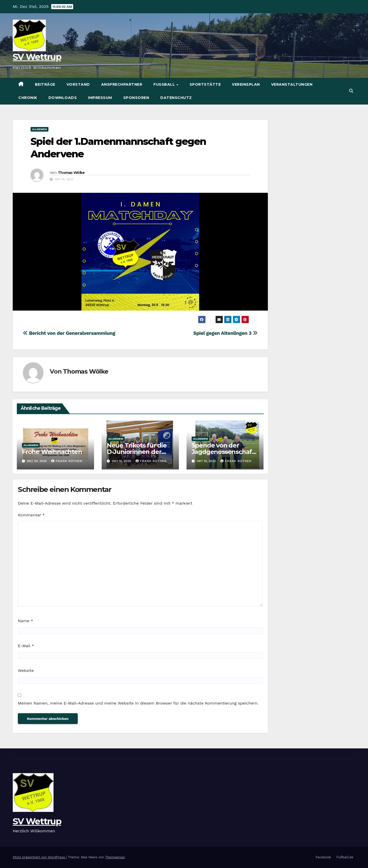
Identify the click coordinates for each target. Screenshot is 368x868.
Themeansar (115, 857)
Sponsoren (136, 98)
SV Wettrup (37, 57)
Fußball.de (345, 857)
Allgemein (40, 129)
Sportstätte (205, 84)
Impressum (100, 98)
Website (26, 671)
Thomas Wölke (71, 173)
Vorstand (78, 84)
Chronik (28, 98)
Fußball (165, 84)
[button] (351, 91)
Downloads (63, 98)
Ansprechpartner (122, 84)
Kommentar (31, 515)
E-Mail (26, 646)
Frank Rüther (67, 461)
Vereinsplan (246, 84)
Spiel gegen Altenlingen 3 (225, 333)
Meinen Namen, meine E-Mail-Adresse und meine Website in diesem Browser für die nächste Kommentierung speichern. (138, 703)
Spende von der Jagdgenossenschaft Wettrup (223, 452)
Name (25, 621)
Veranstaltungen (292, 84)
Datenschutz (176, 98)
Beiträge (45, 84)
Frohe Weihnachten (52, 452)
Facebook (323, 857)
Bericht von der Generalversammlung (69, 333)
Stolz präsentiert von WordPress (39, 857)
